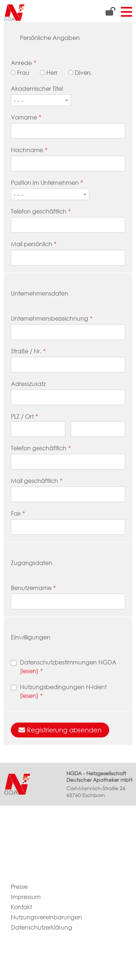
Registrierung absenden (60, 730)
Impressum (26, 897)
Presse (19, 887)
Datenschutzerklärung (42, 928)
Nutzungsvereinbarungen (46, 917)
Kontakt (21, 907)
